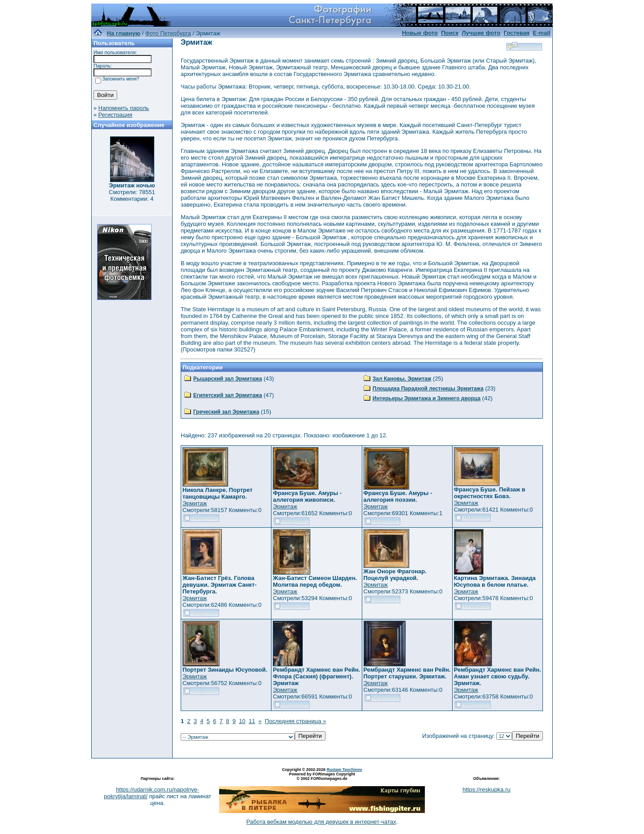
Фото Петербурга (168, 33)
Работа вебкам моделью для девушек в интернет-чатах (321, 822)
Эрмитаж (195, 503)
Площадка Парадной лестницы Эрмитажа (428, 389)
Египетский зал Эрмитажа (228, 395)
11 (252, 721)
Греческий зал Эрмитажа (226, 412)
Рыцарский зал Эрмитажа (228, 379)
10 (242, 721)
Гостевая (517, 33)
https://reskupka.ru (486, 790)
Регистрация (115, 115)
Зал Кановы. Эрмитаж (402, 379)
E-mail (541, 33)
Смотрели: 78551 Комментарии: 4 (132, 195)
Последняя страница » (295, 721)
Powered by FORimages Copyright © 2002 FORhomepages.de (322, 776)
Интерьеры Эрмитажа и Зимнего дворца (427, 398)
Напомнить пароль (124, 108)
